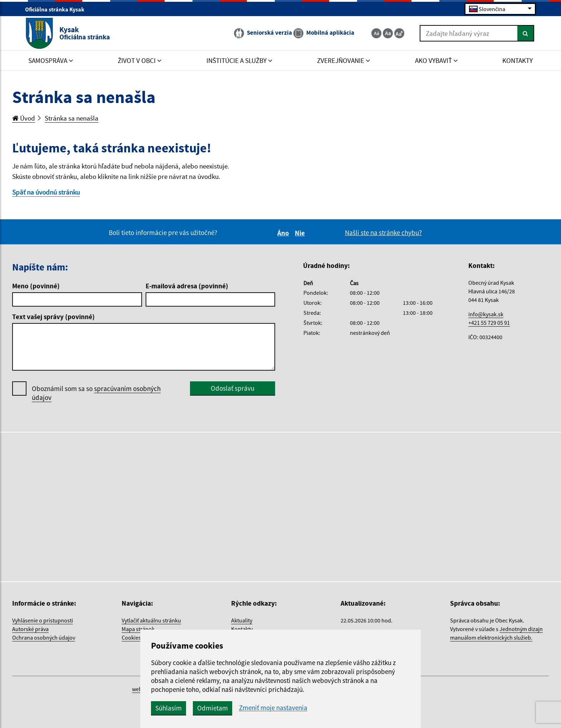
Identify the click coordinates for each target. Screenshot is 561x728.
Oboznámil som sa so (96, 393)
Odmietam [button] (213, 708)
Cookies (131, 637)
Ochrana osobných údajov (44, 637)
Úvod (24, 118)
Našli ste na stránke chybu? (383, 233)
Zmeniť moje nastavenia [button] (273, 708)
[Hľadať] (526, 33)
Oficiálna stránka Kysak (58, 9)
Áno (284, 233)
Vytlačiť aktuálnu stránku (151, 620)
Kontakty (242, 629)
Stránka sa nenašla (72, 118)
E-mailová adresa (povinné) (187, 286)
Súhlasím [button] (169, 708)
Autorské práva (30, 629)
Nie (301, 233)
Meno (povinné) (36, 286)
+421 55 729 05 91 (489, 323)
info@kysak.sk (486, 314)
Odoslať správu (233, 388)
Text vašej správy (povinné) (53, 317)
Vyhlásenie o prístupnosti (43, 620)
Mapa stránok (138, 629)
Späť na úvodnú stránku (46, 192)
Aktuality (242, 620)
